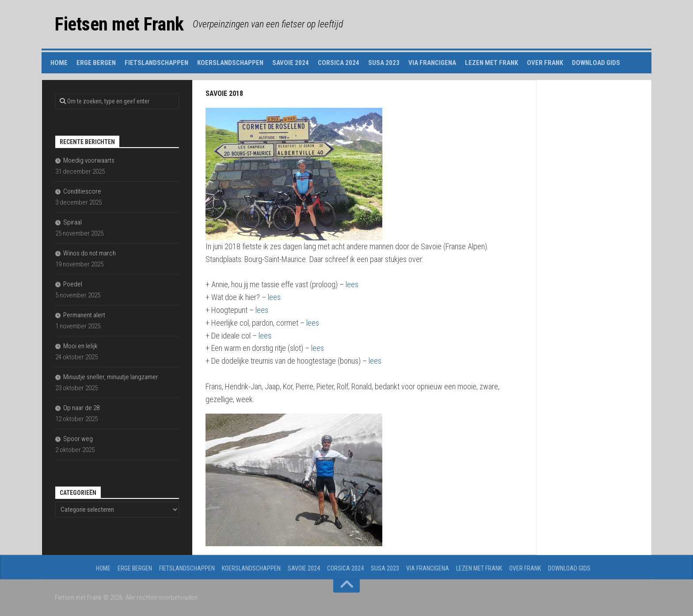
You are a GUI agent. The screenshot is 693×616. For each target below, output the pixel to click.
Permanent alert (84, 315)
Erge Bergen (96, 63)
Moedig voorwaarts (89, 160)
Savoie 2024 (291, 63)
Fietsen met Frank (119, 24)
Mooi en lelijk (80, 346)
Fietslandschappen (156, 63)
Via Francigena (432, 63)
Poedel (73, 284)
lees (352, 284)
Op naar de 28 (81, 408)
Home (59, 63)
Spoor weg (78, 439)
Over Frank (545, 63)
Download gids (596, 63)
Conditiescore (82, 191)
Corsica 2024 (339, 63)
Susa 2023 (384, 63)
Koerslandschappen (230, 63)
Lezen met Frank (491, 63)
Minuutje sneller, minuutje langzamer (111, 377)
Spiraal (72, 222)
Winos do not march (89, 253)
